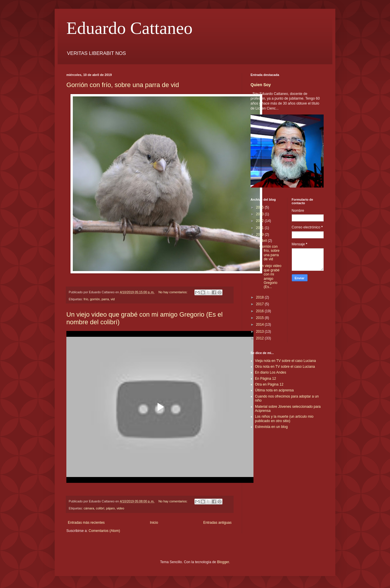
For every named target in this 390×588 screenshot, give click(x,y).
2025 (260, 207)
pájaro (111, 508)
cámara (89, 508)
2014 (260, 325)
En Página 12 (265, 379)
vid (113, 299)
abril (264, 241)
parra (105, 299)
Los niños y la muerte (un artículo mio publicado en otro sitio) (284, 419)
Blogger (223, 562)
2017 (260, 304)
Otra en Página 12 (269, 384)
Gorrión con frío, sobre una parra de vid (123, 85)
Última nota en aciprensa (274, 390)
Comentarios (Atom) (104, 531)
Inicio (154, 523)
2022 (260, 221)
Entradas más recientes (86, 523)
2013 (260, 332)
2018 (260, 297)
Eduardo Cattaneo (130, 28)
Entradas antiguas (217, 523)
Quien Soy (261, 85)
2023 (260, 214)
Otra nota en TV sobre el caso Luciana (285, 367)
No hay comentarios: (173, 292)
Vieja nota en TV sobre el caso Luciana (285, 361)
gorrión (95, 299)
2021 (260, 228)
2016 (260, 311)
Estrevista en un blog (271, 427)
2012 (260, 338)
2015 (260, 318)
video (120, 508)
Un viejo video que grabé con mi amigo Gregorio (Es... (270, 276)
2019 (260, 235)
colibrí (100, 508)
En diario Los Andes (271, 372)
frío (86, 299)
